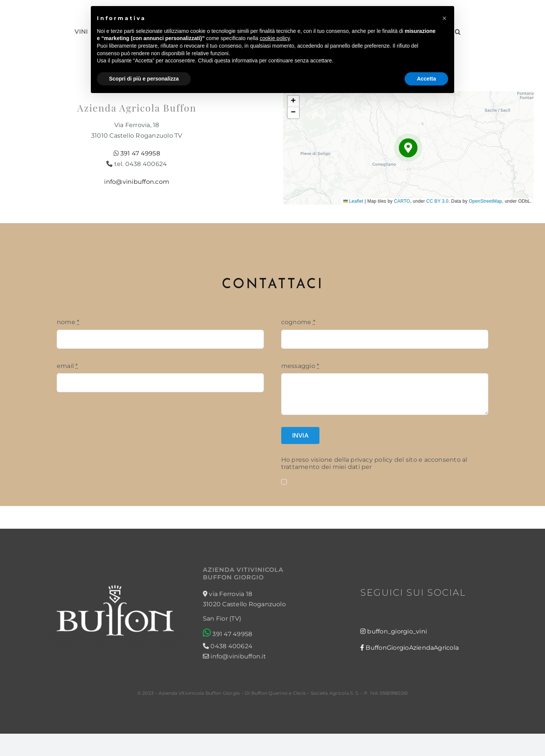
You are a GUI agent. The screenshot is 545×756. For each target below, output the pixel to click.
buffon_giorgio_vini (397, 631)
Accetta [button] (426, 79)
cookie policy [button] (275, 38)
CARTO (402, 201)
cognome (298, 322)
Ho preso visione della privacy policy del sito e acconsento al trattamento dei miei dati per (374, 463)
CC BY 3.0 (437, 201)
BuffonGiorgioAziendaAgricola (412, 648)
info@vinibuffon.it (234, 656)
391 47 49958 (140, 153)
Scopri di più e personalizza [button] (144, 79)
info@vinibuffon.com (137, 182)
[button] (408, 148)
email (67, 366)
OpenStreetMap (486, 201)
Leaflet (353, 201)
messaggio (300, 366)
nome (68, 322)
